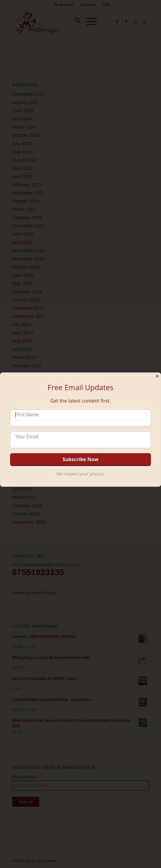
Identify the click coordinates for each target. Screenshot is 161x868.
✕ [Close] (157, 376)
